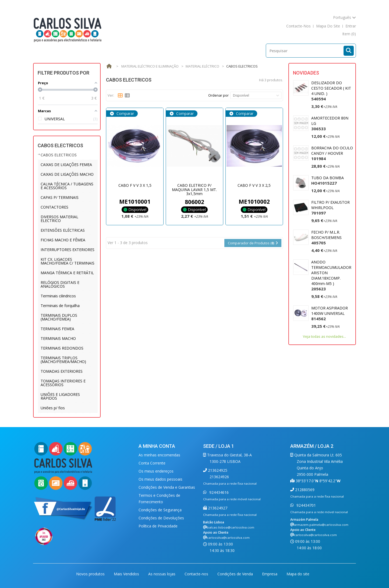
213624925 (217, 470)
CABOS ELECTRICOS (59, 155)
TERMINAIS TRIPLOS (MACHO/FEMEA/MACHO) (63, 360)
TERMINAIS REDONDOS (62, 348)
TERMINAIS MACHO (58, 338)
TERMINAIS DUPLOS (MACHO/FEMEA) (59, 317)
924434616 (218, 492)
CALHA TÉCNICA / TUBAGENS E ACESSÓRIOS (67, 186)
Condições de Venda (236, 574)
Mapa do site (298, 574)
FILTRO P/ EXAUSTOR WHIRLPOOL (330, 208)
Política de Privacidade (158, 526)
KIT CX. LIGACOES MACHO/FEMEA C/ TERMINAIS (68, 261)
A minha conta (157, 446)
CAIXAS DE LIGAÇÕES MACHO (67, 174)
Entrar (351, 26)
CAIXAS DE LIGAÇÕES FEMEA (66, 165)
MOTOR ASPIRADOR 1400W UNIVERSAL (330, 313)
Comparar (125, 113)
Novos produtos (91, 574)
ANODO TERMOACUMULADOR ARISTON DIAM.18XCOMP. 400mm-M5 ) (331, 275)
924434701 (306, 505)
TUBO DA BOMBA (328, 180)
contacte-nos (298, 26)
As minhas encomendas (159, 455)
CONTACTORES (54, 207)
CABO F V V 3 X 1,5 (135, 185)
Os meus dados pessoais (160, 479)
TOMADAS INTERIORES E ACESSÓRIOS (63, 383)
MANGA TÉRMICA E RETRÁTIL (67, 273)
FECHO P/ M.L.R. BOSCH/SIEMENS (326, 237)
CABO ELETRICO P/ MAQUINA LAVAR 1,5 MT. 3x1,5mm (194, 189)
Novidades (306, 73)
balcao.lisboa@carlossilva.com (231, 527)
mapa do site (328, 26)
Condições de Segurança (160, 510)
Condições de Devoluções (161, 518)
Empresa (270, 574)
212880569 (304, 490)
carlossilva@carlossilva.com (228, 538)
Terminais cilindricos (58, 296)
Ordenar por (218, 95)
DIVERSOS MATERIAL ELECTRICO (59, 219)
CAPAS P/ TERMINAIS (60, 197)
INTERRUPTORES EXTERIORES (68, 250)
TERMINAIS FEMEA (57, 329)
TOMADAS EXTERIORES (62, 371)
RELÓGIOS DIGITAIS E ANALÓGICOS (60, 284)
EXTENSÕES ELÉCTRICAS (63, 230)
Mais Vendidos (127, 574)
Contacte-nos (197, 574)
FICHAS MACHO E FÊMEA (63, 240)
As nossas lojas (162, 574)
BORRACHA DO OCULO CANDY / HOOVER (332, 153)
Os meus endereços (156, 471)
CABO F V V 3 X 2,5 (254, 185)
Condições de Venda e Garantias (167, 487)
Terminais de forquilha (60, 306)
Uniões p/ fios (53, 408)
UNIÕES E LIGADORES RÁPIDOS (60, 396)
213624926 (219, 477)
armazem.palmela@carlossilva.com (321, 525)
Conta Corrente (152, 463)
